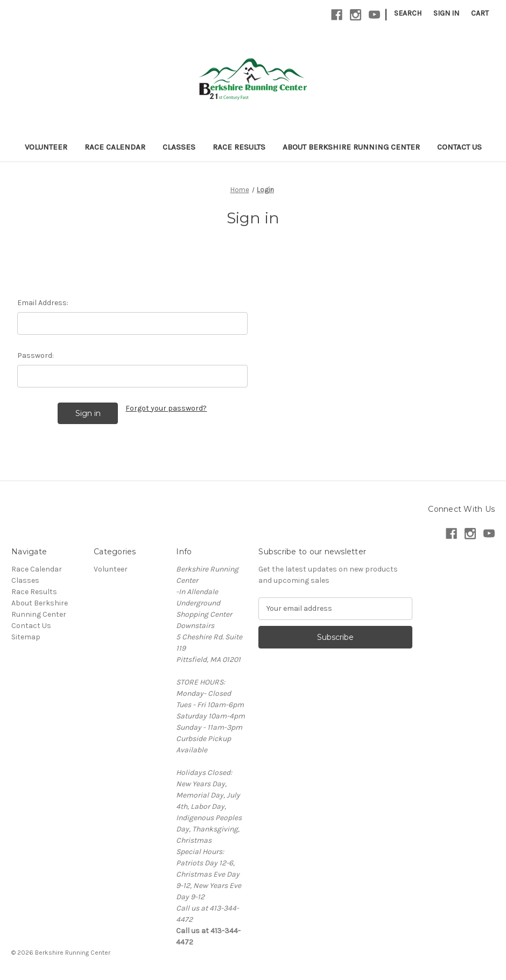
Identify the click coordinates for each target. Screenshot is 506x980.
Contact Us (459, 147)
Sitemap (26, 637)
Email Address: (43, 303)
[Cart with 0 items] (480, 13)
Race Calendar (115, 147)
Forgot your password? (166, 408)
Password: (36, 355)
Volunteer (46, 147)
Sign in (446, 13)
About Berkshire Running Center (351, 147)
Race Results (239, 147)
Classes (179, 147)
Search (408, 13)
